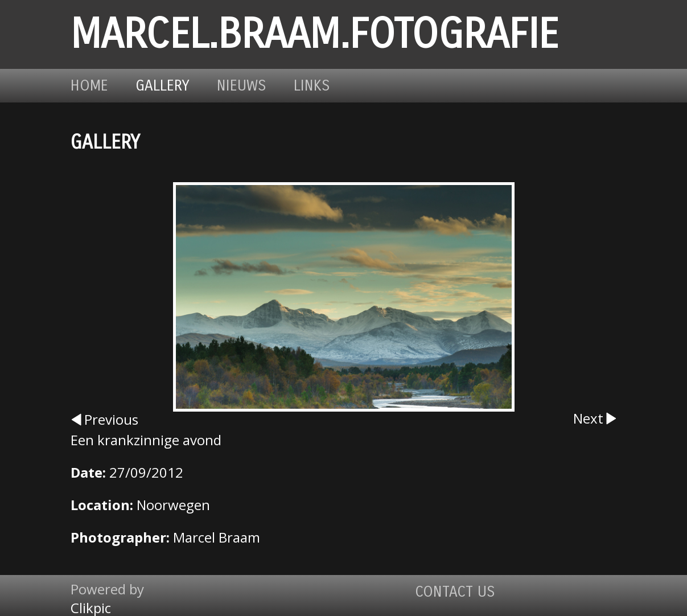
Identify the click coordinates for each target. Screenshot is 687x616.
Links (312, 86)
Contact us (455, 592)
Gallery (163, 86)
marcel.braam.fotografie (314, 34)
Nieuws (242, 86)
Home (89, 86)
